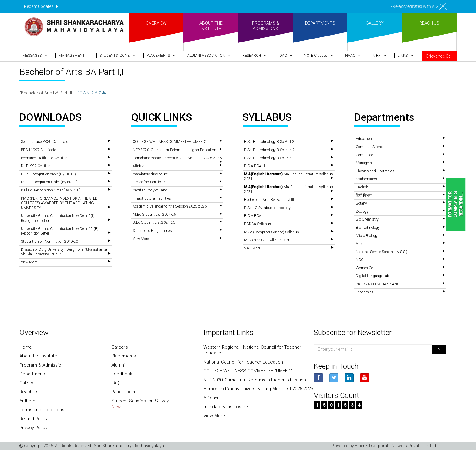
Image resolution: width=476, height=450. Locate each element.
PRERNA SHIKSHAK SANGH (379, 284)
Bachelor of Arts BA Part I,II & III (269, 200)
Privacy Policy (33, 428)
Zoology (362, 211)
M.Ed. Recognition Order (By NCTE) (49, 182)
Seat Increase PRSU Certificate (44, 142)
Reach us (29, 392)
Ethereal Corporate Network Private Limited (395, 446)
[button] (37, 56)
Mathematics (366, 179)
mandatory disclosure (150, 174)
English (362, 187)
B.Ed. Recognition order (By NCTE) (48, 174)
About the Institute (38, 356)
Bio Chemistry (367, 219)
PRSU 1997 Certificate (38, 150)
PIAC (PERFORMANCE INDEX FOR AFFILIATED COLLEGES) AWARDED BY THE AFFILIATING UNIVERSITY (59, 203)
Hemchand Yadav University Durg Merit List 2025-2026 (177, 158)
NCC (360, 260)
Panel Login (123, 392)
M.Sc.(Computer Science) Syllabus (272, 232)
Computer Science (370, 147)
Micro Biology (367, 236)
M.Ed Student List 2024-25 (154, 215)
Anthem (27, 401)
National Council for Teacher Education (243, 362)
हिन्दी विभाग (364, 195)
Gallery (26, 383)
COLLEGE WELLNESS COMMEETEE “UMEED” (169, 142)
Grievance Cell (439, 56)
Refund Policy (33, 419)
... (113, 416)
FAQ (115, 383)
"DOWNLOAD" (90, 93)
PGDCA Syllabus (258, 224)
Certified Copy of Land (150, 190)
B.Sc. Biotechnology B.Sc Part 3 (269, 142)
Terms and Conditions (42, 410)
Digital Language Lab (372, 276)
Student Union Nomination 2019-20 (49, 242)
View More (29, 262)
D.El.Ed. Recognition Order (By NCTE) (51, 190)
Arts (359, 244)
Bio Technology (368, 228)
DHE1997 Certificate (37, 166)
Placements (124, 356)
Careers (120, 347)
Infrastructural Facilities (152, 198)
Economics (365, 292)
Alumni (118, 365)
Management (366, 163)
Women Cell (365, 268)
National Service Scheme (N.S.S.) (382, 252)
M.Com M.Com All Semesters (268, 240)
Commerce (364, 155)
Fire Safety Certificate (149, 182)
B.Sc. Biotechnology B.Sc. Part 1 (270, 158)
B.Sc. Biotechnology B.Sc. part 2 (270, 150)
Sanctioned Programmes (152, 231)
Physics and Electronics (375, 171)
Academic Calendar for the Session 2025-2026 (170, 206)
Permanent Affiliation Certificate (46, 158)
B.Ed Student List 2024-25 (154, 222)
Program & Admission (42, 365)
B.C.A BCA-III (255, 166)
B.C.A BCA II (254, 216)
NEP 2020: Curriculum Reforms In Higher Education (174, 150)
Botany (361, 203)
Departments (33, 374)
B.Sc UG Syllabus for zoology (267, 208)
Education (364, 139)
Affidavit (139, 166)
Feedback (122, 374)
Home (26, 347)
